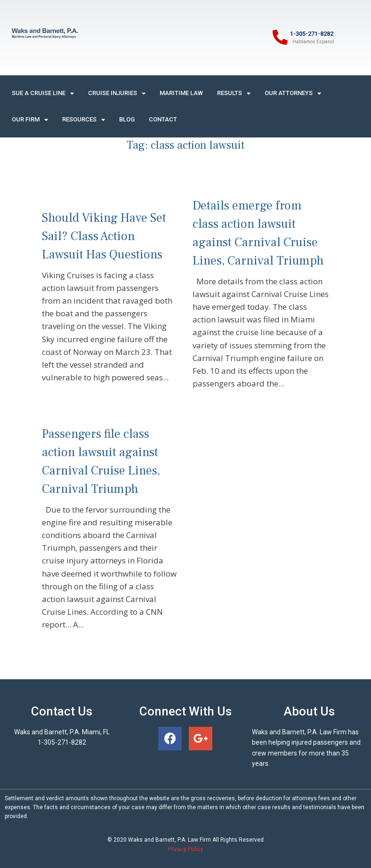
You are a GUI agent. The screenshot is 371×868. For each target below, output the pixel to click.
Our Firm (30, 120)
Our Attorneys (293, 93)
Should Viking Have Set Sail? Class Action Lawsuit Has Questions (104, 236)
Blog (127, 119)
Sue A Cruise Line (43, 93)
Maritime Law (181, 93)
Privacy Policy (185, 849)
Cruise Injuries (117, 93)
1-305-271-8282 (312, 34)
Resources (84, 120)
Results (234, 93)
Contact (163, 119)
